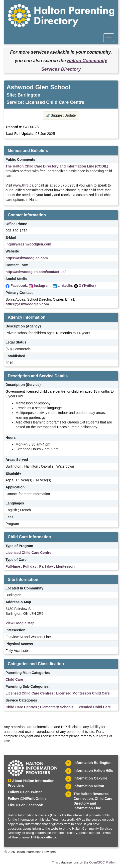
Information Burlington (93, 763)
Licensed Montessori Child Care (83, 693)
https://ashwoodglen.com (27, 258)
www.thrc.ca (23, 185)
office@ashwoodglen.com (27, 304)
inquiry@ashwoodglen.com (28, 244)
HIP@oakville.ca (44, 837)
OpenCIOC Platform (103, 862)
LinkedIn (65, 286)
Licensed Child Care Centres (29, 693)
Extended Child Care (94, 707)
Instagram (42, 286)
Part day (46, 566)
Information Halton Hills (93, 770)
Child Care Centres (21, 707)
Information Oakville (91, 778)
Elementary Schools (57, 707)
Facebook (19, 286)
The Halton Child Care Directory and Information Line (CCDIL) (57, 166)
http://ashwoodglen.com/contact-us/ (36, 272)
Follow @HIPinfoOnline (27, 799)
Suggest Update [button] (61, 115)
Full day (30, 566)
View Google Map (20, 623)
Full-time (13, 566)
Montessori (66, 566)
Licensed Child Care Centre (28, 553)
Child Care (14, 679)
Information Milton (89, 786)
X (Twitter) (87, 286)
